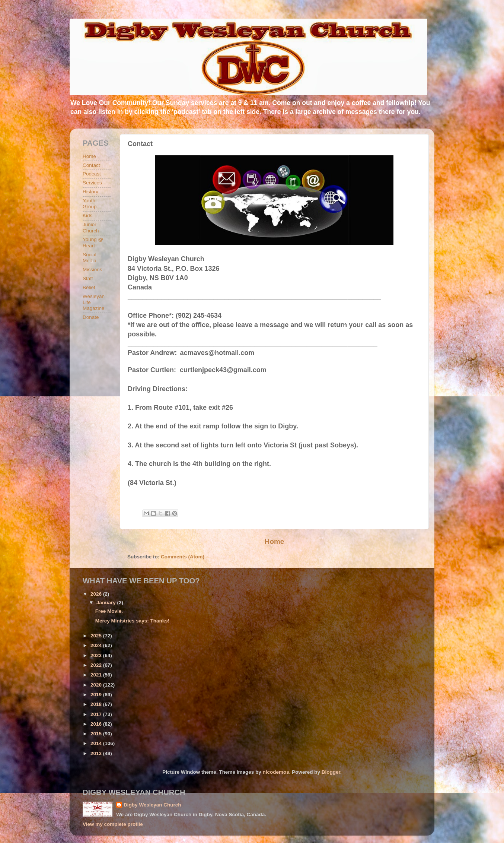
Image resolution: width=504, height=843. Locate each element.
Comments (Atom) (183, 557)
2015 (97, 734)
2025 (97, 636)
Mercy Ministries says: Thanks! (133, 621)
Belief (89, 287)
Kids (87, 215)
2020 (97, 685)
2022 (97, 665)
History (90, 192)
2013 (97, 753)
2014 (97, 743)
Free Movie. (109, 611)
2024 (97, 645)
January (107, 603)
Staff (88, 278)
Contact (91, 165)
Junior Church (91, 227)
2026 (97, 594)
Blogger (331, 772)
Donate (91, 317)
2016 (97, 724)
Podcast (92, 174)
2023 (97, 655)
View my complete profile (113, 824)
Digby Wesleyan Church (152, 805)
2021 (97, 675)
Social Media (90, 258)
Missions (92, 270)
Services (92, 183)
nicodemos (276, 772)
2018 (97, 704)
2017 (97, 714)
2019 (97, 695)
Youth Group (90, 204)
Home (274, 541)
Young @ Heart (93, 242)
